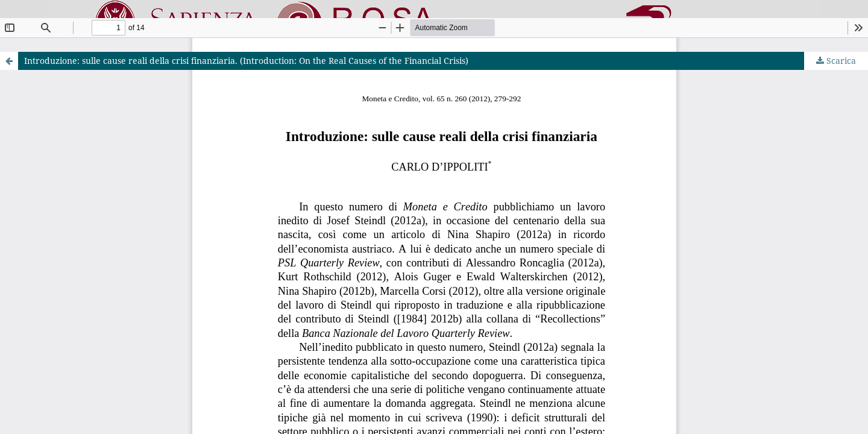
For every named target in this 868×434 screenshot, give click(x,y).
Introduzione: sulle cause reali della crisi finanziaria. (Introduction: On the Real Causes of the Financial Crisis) (246, 61)
